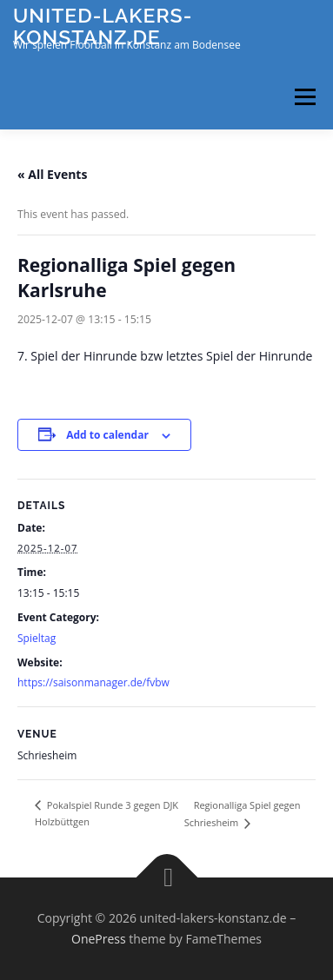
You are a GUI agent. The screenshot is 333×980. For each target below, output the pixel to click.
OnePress (99, 939)
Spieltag (37, 638)
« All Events (52, 174)
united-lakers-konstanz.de (103, 26)
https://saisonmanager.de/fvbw (93, 682)
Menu (304, 97)
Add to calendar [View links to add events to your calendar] (107, 435)
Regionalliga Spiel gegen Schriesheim (243, 814)
